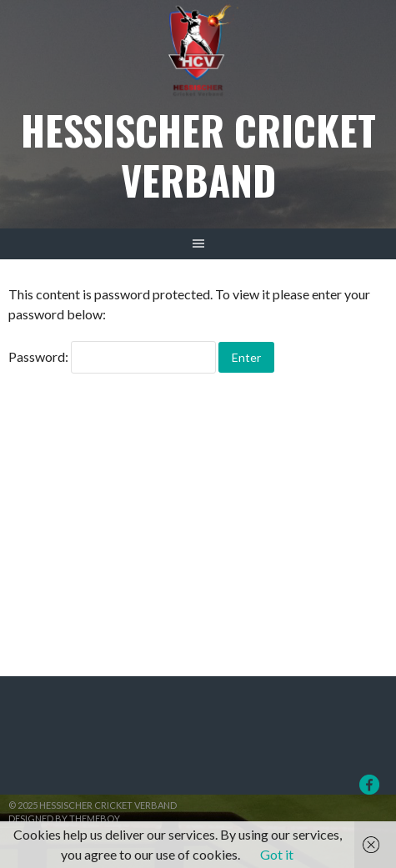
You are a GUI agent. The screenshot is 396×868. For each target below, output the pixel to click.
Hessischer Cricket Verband (198, 155)
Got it (277, 854)
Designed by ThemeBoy (64, 818)
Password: (112, 356)
